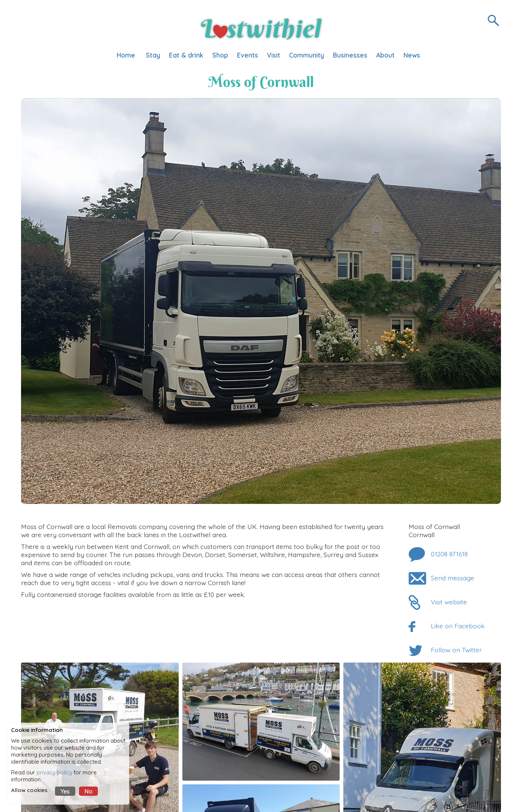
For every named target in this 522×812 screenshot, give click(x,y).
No (88, 791)
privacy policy (54, 772)
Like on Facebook (458, 626)
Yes (65, 791)
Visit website (449, 602)
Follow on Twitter (456, 650)
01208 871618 (449, 554)
